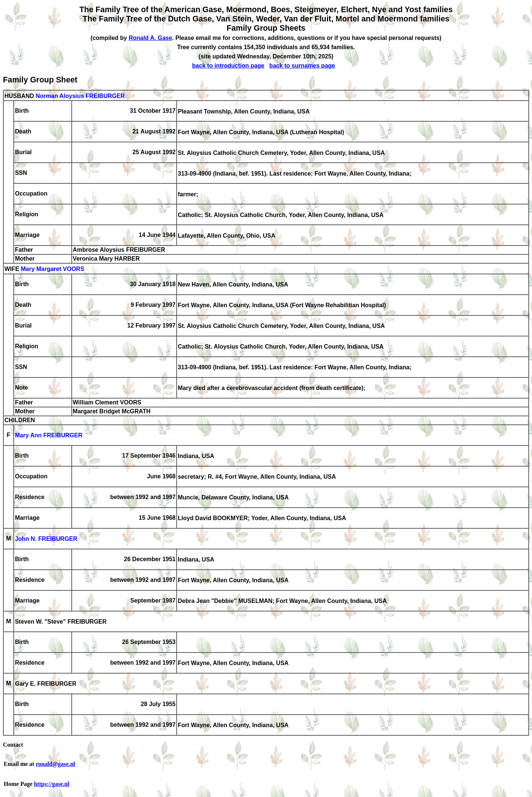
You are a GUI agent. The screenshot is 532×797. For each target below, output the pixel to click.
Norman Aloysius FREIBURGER (80, 96)
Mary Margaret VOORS (52, 269)
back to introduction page (228, 66)
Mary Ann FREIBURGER (49, 436)
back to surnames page (302, 66)
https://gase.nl (52, 784)
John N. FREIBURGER (46, 539)
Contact (13, 745)
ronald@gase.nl (56, 764)
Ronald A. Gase (150, 38)
